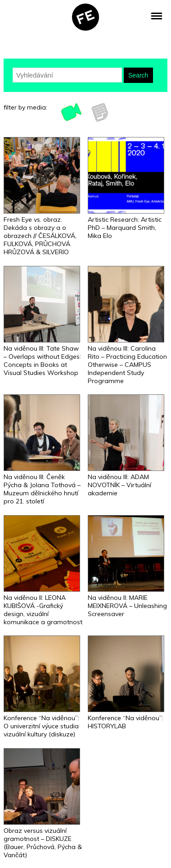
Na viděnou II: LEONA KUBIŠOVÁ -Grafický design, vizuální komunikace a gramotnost (43, 610)
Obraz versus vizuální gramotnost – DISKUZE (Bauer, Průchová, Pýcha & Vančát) (43, 843)
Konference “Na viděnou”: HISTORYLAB (126, 722)
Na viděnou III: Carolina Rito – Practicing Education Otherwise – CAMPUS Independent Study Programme (127, 365)
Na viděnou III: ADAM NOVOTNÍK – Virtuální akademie (119, 485)
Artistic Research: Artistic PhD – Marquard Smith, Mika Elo (125, 228)
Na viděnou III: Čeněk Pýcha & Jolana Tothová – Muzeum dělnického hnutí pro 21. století (42, 489)
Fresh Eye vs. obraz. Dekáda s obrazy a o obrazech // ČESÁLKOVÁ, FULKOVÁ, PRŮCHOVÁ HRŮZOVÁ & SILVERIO (40, 236)
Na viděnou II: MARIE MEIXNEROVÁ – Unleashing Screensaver (127, 606)
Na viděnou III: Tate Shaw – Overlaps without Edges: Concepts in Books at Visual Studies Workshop (42, 361)
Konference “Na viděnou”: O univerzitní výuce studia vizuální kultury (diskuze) (41, 726)
